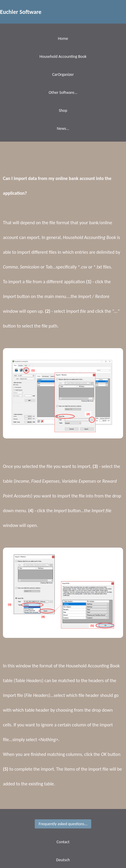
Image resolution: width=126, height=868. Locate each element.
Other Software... (63, 92)
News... (63, 128)
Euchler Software (21, 12)
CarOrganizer (63, 74)
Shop (63, 110)
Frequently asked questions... (63, 824)
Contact (63, 842)
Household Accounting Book (63, 56)
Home (63, 39)
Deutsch (63, 860)
